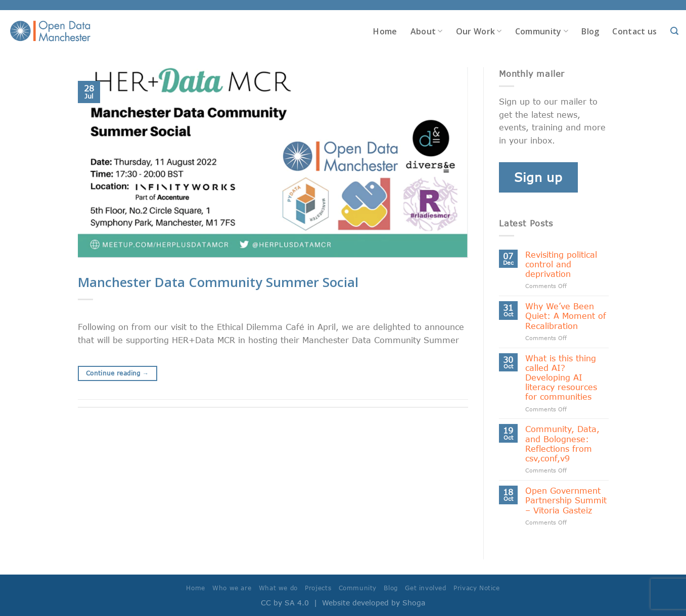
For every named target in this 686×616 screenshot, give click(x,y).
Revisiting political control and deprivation (561, 264)
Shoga (414, 603)
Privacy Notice (477, 588)
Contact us (634, 31)
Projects (318, 588)
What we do (278, 588)
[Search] (674, 31)
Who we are (232, 588)
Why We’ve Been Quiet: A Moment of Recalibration (566, 316)
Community (542, 31)
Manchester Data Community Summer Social (218, 282)
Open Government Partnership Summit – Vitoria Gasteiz (566, 500)
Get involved (425, 588)
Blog (590, 31)
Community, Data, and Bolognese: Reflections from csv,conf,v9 (562, 443)
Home (385, 31)
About (427, 31)
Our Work (479, 31)
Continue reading (118, 373)
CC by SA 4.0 (285, 603)
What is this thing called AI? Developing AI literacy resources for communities (561, 377)
